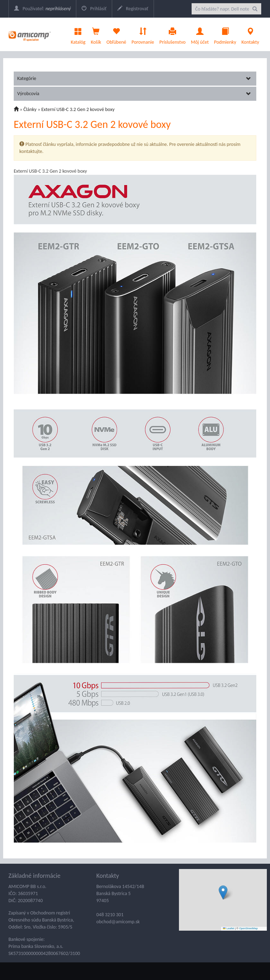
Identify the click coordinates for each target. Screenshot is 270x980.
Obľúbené (116, 34)
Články (30, 109)
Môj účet (200, 34)
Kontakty (250, 34)
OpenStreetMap (248, 928)
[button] (223, 892)
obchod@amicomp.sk (118, 922)
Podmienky (225, 34)
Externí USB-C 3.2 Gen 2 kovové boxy (78, 109)
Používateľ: (42, 9)
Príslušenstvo (172, 34)
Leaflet (229, 928)
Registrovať (133, 9)
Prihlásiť (94, 9)
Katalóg (78, 34)
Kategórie (134, 78)
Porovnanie (143, 34)
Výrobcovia (134, 94)
